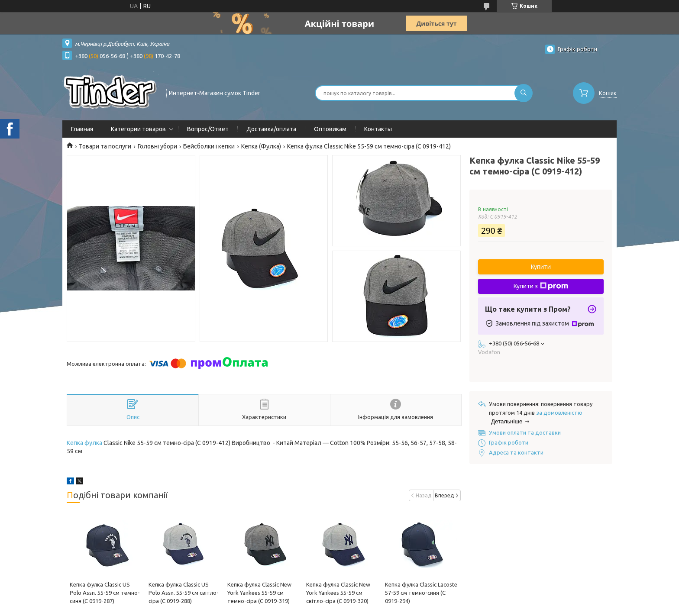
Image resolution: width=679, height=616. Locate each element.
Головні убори (157, 146)
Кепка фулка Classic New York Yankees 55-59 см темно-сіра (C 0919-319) (259, 593)
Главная (82, 129)
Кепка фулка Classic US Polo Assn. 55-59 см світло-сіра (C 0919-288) (184, 593)
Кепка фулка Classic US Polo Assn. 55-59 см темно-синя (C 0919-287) (105, 593)
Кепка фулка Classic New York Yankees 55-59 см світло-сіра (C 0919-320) (338, 593)
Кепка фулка (84, 443)
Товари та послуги (105, 146)
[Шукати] (524, 93)
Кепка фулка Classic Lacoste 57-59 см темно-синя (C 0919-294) (421, 593)
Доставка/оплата (271, 129)
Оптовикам (330, 129)
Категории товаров (138, 129)
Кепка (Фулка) (261, 146)
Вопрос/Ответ (208, 129)
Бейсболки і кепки (209, 146)
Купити (541, 267)
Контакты (378, 129)
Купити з (541, 286)
